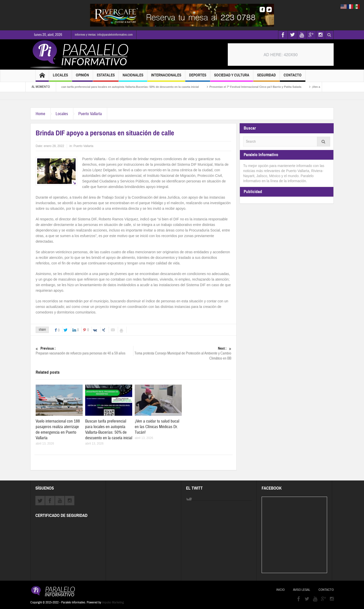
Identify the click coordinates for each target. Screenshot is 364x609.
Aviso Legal (302, 590)
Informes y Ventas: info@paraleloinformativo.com (104, 35)
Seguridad (266, 77)
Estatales (106, 77)
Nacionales (133, 77)
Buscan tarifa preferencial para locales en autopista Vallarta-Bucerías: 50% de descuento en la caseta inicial (141, 87)
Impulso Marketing (113, 602)
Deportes (198, 77)
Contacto (293, 77)
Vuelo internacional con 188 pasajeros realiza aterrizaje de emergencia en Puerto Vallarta (58, 429)
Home (40, 114)
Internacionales (166, 77)
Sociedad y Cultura (232, 77)
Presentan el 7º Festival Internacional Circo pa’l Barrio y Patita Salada (269, 87)
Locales (60, 77)
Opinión (82, 77)
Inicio (280, 590)
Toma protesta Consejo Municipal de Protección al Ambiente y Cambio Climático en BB (183, 353)
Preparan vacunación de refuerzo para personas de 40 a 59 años (84, 351)
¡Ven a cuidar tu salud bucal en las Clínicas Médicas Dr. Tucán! (157, 427)
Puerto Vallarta (90, 114)
